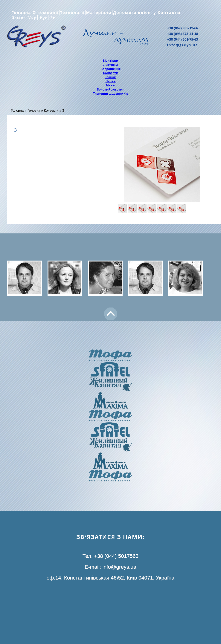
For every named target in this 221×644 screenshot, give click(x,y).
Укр (32, 18)
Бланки (110, 77)
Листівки (111, 65)
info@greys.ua (183, 45)
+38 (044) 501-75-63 (183, 39)
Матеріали (99, 13)
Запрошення (111, 69)
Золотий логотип (111, 89)
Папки (111, 81)
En (52, 18)
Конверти (111, 73)
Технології (72, 13)
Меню (110, 85)
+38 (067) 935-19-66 (183, 28)
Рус (43, 18)
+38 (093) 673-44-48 (183, 34)
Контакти (169, 13)
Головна (21, 13)
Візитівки (110, 61)
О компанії (46, 13)
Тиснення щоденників (111, 94)
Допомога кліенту (135, 13)
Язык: (19, 18)
